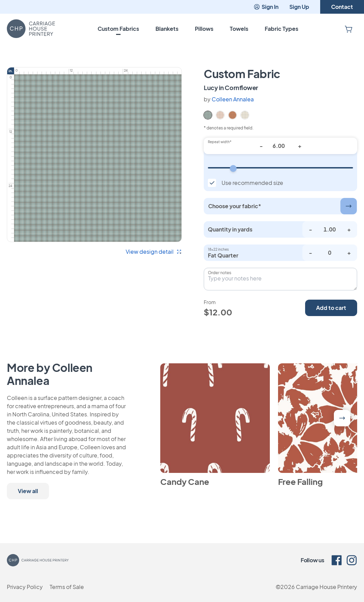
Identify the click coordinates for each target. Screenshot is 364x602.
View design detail (154, 252)
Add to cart (331, 308)
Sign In (266, 7)
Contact (342, 7)
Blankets (167, 29)
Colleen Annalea (233, 99)
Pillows (204, 29)
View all (28, 491)
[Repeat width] (280, 168)
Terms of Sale (67, 587)
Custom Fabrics (118, 29)
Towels (239, 29)
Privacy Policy (25, 587)
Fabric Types (281, 29)
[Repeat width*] (280, 146)
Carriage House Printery (327, 587)
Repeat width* (220, 142)
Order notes (219, 273)
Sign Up (299, 7)
